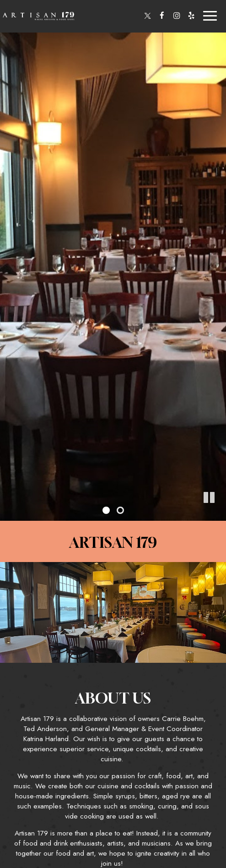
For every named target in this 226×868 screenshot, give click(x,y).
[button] (219, 514)
